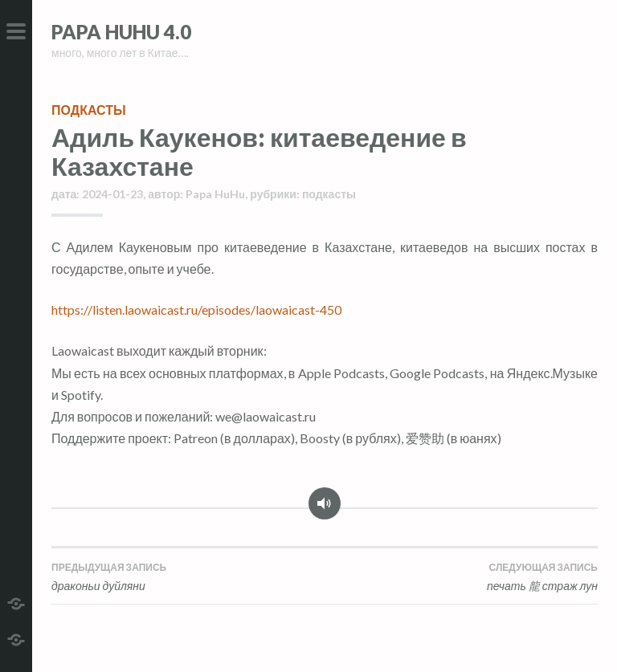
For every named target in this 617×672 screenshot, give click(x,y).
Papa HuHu (215, 194)
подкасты (89, 110)
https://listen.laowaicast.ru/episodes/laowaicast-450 (196, 310)
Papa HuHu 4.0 (121, 32)
